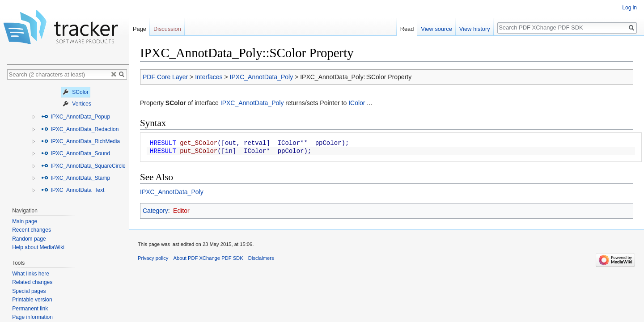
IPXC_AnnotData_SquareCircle (83, 166)
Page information (32, 317)
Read (407, 29)
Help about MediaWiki (38, 247)
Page (140, 29)
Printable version (32, 300)
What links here (31, 274)
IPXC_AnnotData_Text (73, 190)
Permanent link (30, 309)
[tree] (68, 141)
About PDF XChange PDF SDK (208, 258)
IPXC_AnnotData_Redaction (80, 129)
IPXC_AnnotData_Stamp (76, 178)
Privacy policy (153, 258)
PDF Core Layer (165, 77)
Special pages (29, 291)
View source (436, 29)
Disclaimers (261, 258)
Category (155, 211)
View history (475, 29)
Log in (629, 8)
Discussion (167, 29)
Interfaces (209, 77)
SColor (76, 92)
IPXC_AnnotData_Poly (262, 77)
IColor (357, 103)
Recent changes (32, 230)
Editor (181, 211)
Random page (29, 239)
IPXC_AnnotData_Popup (76, 117)
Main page (25, 221)
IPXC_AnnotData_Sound (76, 153)
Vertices (77, 104)
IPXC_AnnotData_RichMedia (80, 141)
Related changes (32, 282)
